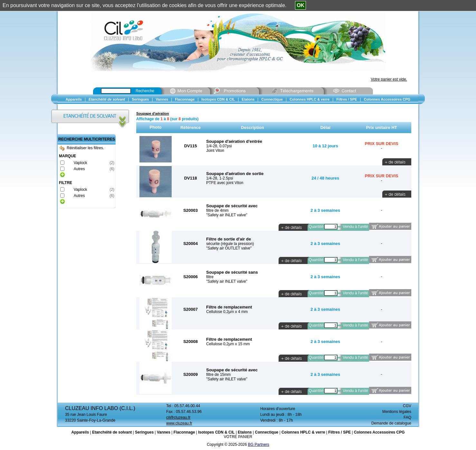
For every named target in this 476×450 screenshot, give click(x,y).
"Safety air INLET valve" (227, 215)
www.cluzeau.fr (179, 423)
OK (300, 5)
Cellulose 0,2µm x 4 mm (227, 312)
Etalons (245, 432)
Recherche (145, 91)
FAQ (407, 417)
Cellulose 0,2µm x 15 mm (228, 344)
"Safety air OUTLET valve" (229, 248)
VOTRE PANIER (238, 437)
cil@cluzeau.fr (178, 417)
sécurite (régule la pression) (230, 244)
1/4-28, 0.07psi (219, 146)
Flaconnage (184, 432)
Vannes (164, 432)
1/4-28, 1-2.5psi (219, 178)
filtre (210, 277)
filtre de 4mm (217, 210)
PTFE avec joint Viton (225, 183)
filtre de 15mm (218, 375)
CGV (407, 406)
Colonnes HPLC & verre (303, 432)
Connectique (267, 432)
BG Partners (259, 445)
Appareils (80, 432)
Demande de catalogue (391, 423)
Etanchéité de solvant (112, 432)
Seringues (144, 432)
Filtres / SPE (339, 432)
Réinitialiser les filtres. (82, 148)
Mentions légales (397, 412)
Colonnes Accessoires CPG (379, 432)
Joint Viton (215, 151)
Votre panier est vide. (389, 79)
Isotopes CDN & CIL (216, 432)
